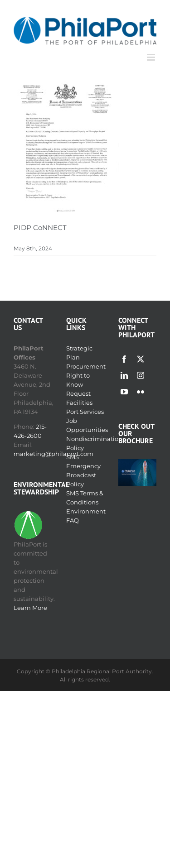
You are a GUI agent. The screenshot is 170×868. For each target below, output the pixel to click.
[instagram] (141, 375)
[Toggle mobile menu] (152, 57)
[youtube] (124, 392)
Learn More (30, 608)
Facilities (79, 403)
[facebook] (124, 359)
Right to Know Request (78, 384)
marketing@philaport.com (53, 454)
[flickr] (141, 392)
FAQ (73, 520)
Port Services (85, 412)
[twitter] (141, 359)
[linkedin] (124, 375)
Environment (86, 511)
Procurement (86, 366)
